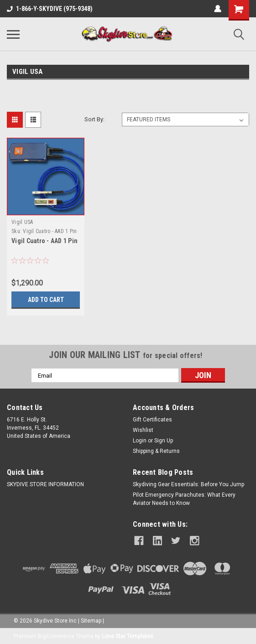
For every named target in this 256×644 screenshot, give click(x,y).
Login (140, 441)
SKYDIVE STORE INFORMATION (45, 484)
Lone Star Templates (128, 635)
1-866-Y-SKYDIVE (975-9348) (50, 9)
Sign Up (164, 441)
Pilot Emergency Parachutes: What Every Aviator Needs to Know (184, 499)
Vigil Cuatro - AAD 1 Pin (44, 241)
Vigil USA (22, 222)
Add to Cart (46, 300)
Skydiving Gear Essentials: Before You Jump (188, 484)
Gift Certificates (152, 420)
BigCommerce (56, 635)
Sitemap (91, 619)
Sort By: (94, 119)
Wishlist (143, 430)
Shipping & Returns (156, 451)
